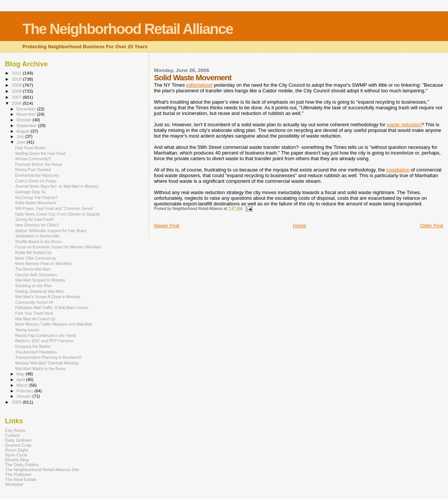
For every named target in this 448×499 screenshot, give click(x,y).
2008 (17, 91)
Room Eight (16, 450)
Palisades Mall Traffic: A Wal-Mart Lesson (52, 308)
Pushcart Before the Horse (39, 164)
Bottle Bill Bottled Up (33, 253)
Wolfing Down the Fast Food (40, 153)
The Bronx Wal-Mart (33, 269)
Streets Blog (17, 460)
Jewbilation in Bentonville (37, 236)
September (28, 126)
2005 (17, 402)
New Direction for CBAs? (37, 225)
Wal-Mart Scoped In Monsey (40, 280)
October (25, 120)
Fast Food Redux (30, 148)
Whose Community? (33, 159)
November (27, 114)
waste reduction (404, 125)
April (21, 380)
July (21, 136)
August (24, 131)
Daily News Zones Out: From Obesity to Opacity (57, 214)
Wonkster (14, 484)
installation (398, 170)
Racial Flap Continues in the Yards (46, 335)
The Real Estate (21, 479)
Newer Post (166, 226)
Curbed (12, 435)
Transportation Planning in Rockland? (48, 357)
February (26, 391)
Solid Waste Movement (35, 203)
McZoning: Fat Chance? (36, 197)
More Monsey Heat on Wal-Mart (43, 263)
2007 (17, 97)
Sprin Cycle (16, 455)
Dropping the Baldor (33, 346)
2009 (17, 85)
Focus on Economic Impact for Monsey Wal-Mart (58, 247)
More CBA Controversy (35, 258)
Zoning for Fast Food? (35, 219)
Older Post (432, 226)
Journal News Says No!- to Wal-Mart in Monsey (57, 186)
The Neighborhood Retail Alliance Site (42, 469)
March (23, 385)
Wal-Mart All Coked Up (35, 319)
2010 (17, 79)
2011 (17, 73)
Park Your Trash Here (34, 313)
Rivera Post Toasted (33, 170)
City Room (15, 430)
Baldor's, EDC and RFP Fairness (44, 341)
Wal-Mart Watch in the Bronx (40, 369)
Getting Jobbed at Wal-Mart (39, 291)
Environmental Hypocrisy (37, 175)
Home (300, 226)
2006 (17, 103)
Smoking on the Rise (34, 286)
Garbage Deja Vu (30, 192)
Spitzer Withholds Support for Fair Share (51, 231)
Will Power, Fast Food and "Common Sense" (55, 208)
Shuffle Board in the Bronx (38, 242)
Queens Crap (18, 445)
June (22, 142)
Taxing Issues (27, 330)
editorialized (199, 85)
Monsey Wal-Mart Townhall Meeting (47, 363)
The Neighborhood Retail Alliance (128, 29)
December (27, 109)
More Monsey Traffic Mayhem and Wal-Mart (54, 324)
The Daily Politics (22, 465)
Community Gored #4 (34, 302)
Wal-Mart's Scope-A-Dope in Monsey (48, 297)
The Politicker (18, 474)
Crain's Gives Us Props (36, 181)
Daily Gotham (18, 440)
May (21, 374)
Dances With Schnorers (36, 275)
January (25, 396)
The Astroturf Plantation (36, 352)
